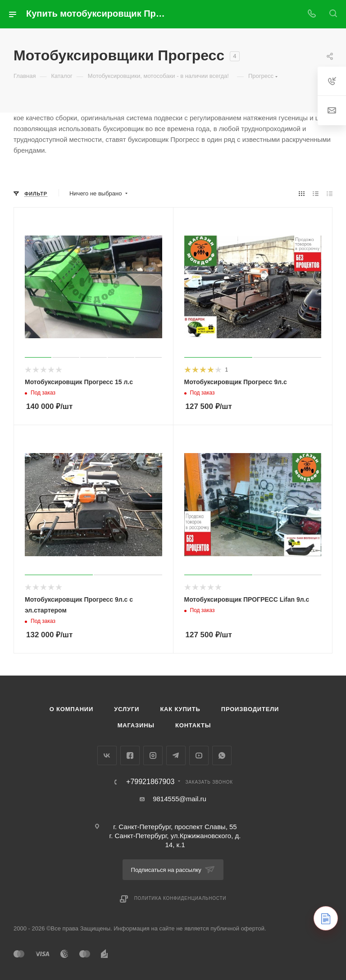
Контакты (193, 725)
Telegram (176, 755)
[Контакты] (326, 918)
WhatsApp (222, 755)
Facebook (130, 755)
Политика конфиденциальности (180, 898)
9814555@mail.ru (180, 799)
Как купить (180, 709)
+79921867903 (150, 782)
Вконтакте (107, 755)
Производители (250, 709)
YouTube (199, 755)
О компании (71, 709)
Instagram (153, 755)
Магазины (136, 725)
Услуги (127, 709)
